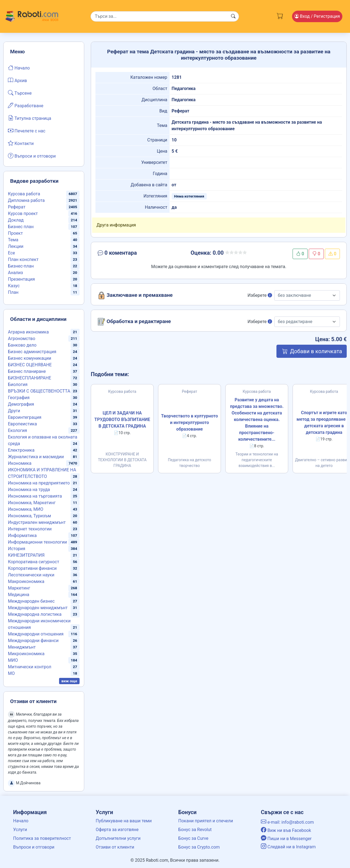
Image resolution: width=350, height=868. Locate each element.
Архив (17, 80)
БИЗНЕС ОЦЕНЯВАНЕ (30, 365)
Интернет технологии (30, 529)
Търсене (20, 93)
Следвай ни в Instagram (288, 847)
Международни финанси (33, 641)
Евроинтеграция (25, 417)
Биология (18, 384)
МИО (13, 660)
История (17, 549)
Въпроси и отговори (32, 156)
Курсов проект (23, 214)
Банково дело (22, 345)
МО (11, 673)
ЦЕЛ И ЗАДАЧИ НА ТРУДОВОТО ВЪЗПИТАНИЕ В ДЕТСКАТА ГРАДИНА (122, 420)
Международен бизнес (31, 601)
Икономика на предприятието (39, 483)
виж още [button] (69, 681)
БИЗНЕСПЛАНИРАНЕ (30, 378)
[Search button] (233, 16)
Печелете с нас (27, 130)
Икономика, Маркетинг (32, 503)
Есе (11, 253)
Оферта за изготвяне (117, 830)
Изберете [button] (260, 295)
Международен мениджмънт (38, 608)
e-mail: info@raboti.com (287, 822)
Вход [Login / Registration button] (317, 16)
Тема (13, 240)
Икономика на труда (29, 490)
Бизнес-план (21, 266)
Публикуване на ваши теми (124, 821)
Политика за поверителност (42, 838)
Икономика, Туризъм (29, 516)
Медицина (19, 595)
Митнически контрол (30, 667)
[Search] (165, 16)
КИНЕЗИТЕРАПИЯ (26, 555)
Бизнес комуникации (30, 358)
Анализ (15, 273)
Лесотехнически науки (31, 575)
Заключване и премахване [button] (135, 295)
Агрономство (22, 339)
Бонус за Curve (193, 838)
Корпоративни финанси (32, 568)
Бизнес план (21, 227)
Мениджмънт (22, 647)
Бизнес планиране (27, 371)
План (13, 292)
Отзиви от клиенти (115, 847)
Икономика (20, 463)
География (19, 398)
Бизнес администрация (32, 352)
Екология (17, 430)
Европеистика (22, 424)
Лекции (16, 246)
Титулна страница (30, 118)
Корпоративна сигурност (33, 562)
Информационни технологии (37, 542)
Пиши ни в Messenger (286, 839)
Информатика (22, 535)
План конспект (23, 259)
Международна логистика (35, 614)
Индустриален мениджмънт (37, 522)
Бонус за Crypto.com (199, 847)
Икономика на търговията (35, 496)
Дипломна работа (26, 200)
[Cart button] (280, 15)
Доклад (16, 220)
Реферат (17, 207)
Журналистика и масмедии (36, 457)
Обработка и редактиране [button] (134, 322)
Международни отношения (36, 634)
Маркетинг (19, 588)
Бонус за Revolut (195, 830)
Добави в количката (312, 351)
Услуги (20, 830)
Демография (21, 404)
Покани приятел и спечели (206, 821)
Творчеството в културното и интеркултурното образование (189, 423)
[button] (136, 254)
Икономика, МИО (26, 509)
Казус (14, 286)
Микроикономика (26, 654)
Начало (19, 68)
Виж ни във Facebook (286, 830)
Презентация (21, 279)
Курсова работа (24, 194)
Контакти (21, 143)
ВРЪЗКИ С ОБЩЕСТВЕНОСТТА (39, 391)
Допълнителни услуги (118, 838)
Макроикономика (26, 581)
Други (14, 411)
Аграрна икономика (28, 332)
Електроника (21, 450)
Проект (15, 233)
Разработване (26, 105)
